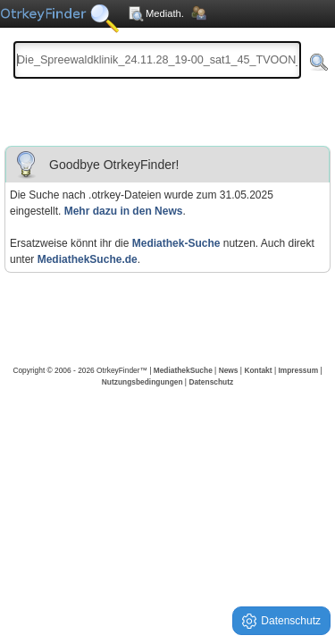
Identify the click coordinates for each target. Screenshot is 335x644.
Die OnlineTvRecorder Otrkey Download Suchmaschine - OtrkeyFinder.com (59, 27)
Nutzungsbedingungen (142, 382)
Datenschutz (211, 382)
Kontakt (258, 370)
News (229, 370)
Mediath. (156, 13)
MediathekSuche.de (88, 259)
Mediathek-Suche (176, 243)
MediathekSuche (183, 370)
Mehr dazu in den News (124, 211)
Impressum (298, 370)
